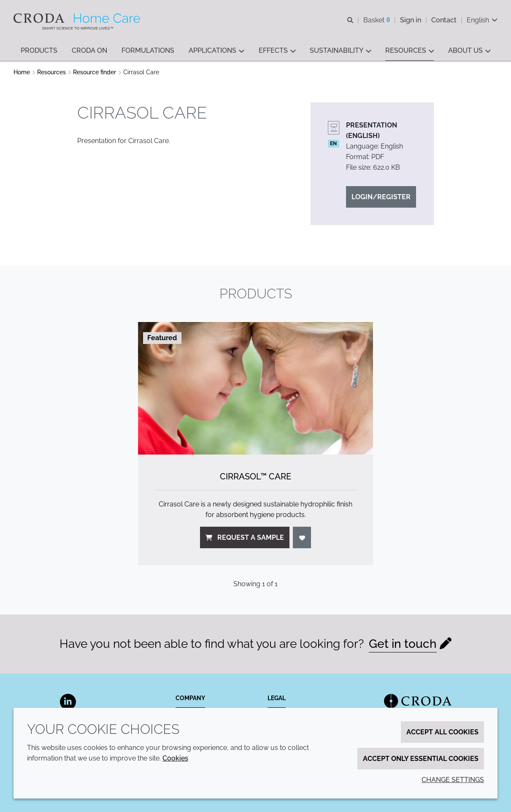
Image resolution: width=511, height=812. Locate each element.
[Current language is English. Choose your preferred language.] (482, 20)
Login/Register (381, 197)
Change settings (453, 780)
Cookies (175, 758)
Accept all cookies (442, 732)
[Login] (302, 537)
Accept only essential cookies (421, 759)
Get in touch (403, 644)
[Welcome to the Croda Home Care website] (78, 18)
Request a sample (245, 537)
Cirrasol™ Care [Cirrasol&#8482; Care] (255, 476)
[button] (39, 51)
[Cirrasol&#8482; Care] (256, 388)
